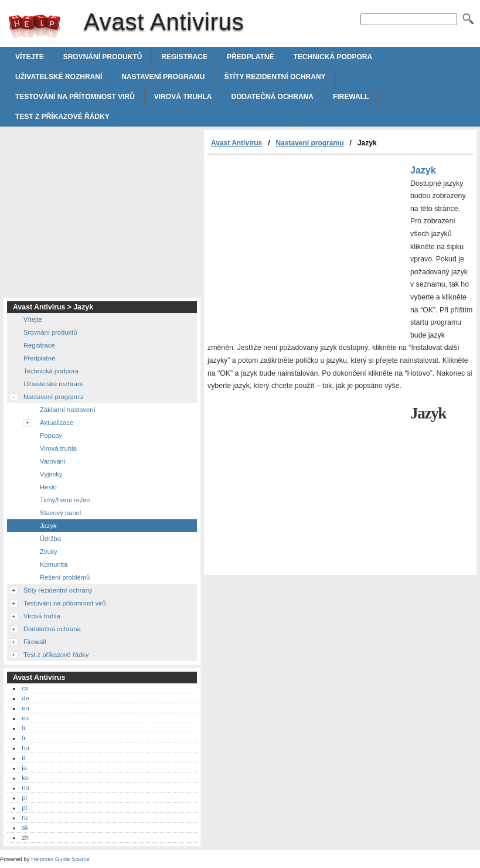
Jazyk (48, 526)
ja (24, 768)
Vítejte (30, 57)
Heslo (48, 487)
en (25, 708)
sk (25, 828)
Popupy (51, 435)
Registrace (184, 57)
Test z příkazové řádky (62, 117)
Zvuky (49, 552)
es (25, 718)
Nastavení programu (163, 77)
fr (24, 738)
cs (25, 688)
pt (24, 808)
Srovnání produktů (103, 57)
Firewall (351, 97)
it (23, 758)
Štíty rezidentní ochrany (275, 77)
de (25, 698)
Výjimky (51, 474)
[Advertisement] (306, 243)
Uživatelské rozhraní (59, 77)
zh (25, 838)
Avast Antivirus (35, 26)
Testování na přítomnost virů (75, 97)
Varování (53, 461)
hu (25, 748)
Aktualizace (57, 423)
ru (25, 818)
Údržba (50, 539)
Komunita (54, 564)
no (25, 788)
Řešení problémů (65, 577)
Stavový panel (60, 513)
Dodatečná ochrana (272, 97)
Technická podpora (333, 57)
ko (25, 778)
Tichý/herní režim (65, 500)
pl (24, 798)
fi (23, 728)
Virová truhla (183, 97)
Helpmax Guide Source (60, 859)
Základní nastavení (68, 410)
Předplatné (250, 57)
